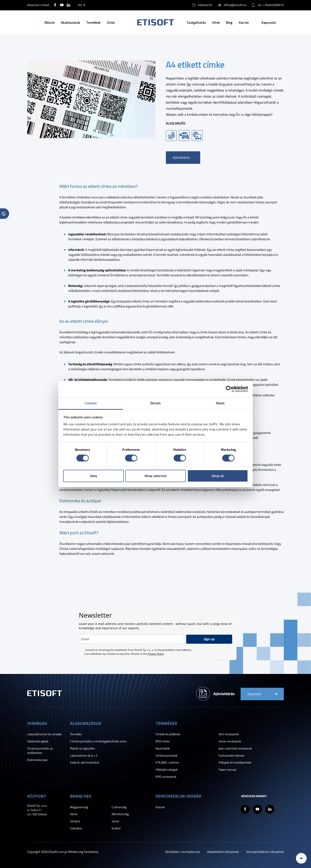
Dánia (74, 814)
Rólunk (50, 23)
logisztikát (91, 306)
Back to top (301, 858)
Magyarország (79, 807)
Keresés (31, 22)
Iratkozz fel (205, 5)
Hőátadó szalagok (167, 770)
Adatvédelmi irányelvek (223, 852)
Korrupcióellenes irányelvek (265, 852)
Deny (94, 476)
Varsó (115, 821)
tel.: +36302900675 (271, 5)
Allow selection (155, 476)
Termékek (93, 23)
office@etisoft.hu (235, 5)
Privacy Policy (156, 654)
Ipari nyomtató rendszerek (235, 748)
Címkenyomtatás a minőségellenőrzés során (98, 741)
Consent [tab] (91, 403)
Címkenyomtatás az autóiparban (40, 751)
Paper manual (227, 770)
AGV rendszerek (229, 734)
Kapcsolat (269, 23)
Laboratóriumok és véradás (44, 734)
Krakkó (116, 828)
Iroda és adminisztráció (85, 762)
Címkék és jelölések (168, 734)
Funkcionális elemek (231, 756)
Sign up (209, 639)
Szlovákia (76, 828)
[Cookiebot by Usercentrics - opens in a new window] (229, 389)
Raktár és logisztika (82, 748)
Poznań (160, 807)
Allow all (218, 476)
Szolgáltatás (196, 23)
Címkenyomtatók (167, 756)
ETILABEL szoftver (167, 762)
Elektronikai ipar (37, 760)
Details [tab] (156, 403)
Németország (120, 814)
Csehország (119, 807)
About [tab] (220, 403)
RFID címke (163, 741)
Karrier (244, 23)
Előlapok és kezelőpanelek (235, 762)
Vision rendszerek (230, 741)
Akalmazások (71, 23)
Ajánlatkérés (181, 157)
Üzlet (111, 23)
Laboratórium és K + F (84, 756)
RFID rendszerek (166, 777)
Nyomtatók (163, 748)
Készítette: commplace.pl (182, 852)
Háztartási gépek (38, 741)
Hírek (216, 23)
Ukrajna (75, 821)
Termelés (76, 734)
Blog (229, 23)
